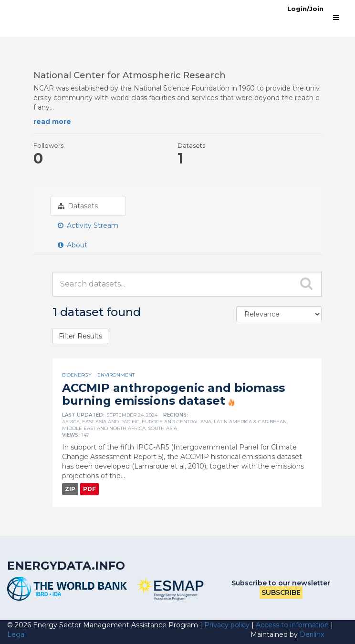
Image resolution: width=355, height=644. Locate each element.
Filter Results (80, 336)
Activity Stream (88, 225)
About (73, 245)
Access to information (292, 625)
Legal (16, 634)
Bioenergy (77, 375)
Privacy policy (227, 625)
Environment (116, 375)
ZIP (70, 489)
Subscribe (281, 593)
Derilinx (312, 634)
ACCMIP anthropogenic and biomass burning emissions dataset (173, 394)
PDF (89, 489)
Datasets (78, 206)
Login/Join (305, 9)
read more (52, 122)
